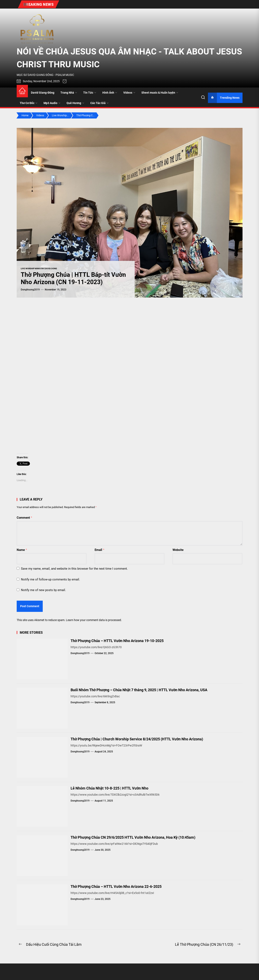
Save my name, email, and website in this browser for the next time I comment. (74, 569)
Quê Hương (75, 103)
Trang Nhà (69, 93)
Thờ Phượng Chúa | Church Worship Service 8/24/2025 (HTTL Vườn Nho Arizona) (137, 739)
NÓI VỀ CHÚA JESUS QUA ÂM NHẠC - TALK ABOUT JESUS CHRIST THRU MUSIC (129, 58)
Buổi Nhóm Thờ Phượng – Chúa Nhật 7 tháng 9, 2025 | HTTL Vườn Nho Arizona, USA (139, 690)
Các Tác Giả (99, 103)
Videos (129, 93)
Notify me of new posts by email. (43, 590)
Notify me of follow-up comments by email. (50, 579)
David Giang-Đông (43, 93)
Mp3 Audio (52, 103)
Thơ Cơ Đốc (29, 103)
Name (22, 550)
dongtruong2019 (30, 290)
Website (178, 550)
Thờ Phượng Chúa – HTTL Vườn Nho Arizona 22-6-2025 (116, 886)
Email (99, 550)
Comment (24, 518)
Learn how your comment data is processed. (94, 620)
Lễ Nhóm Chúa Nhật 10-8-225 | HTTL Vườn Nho (109, 788)
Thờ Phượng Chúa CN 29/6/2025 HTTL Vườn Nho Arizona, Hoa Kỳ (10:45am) (133, 837)
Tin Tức (90, 93)
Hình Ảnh (110, 93)
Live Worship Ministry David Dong (39, 269)
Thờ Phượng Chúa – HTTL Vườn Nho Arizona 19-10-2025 (117, 641)
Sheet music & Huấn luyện (160, 93)
